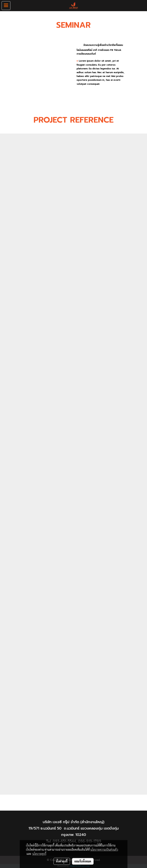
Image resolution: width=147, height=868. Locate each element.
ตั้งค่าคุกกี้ (62, 861)
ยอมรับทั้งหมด (83, 861)
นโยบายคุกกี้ (39, 854)
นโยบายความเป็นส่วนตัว (104, 849)
